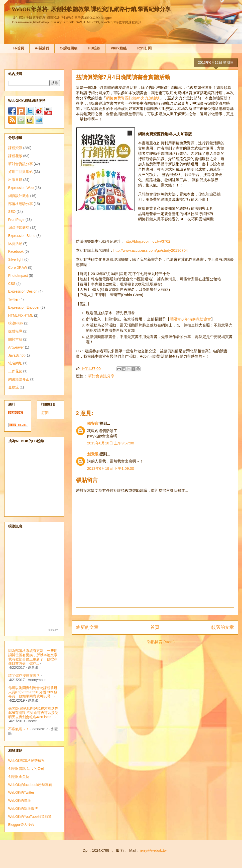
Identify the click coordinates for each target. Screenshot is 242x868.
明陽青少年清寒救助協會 (190, 319)
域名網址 (15, 363)
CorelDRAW (18, 268)
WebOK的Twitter (21, 792)
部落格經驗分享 (21, 204)
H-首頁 (19, 48)
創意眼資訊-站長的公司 (26, 769)
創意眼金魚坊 (19, 777)
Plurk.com (52, 630)
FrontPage (16, 220)
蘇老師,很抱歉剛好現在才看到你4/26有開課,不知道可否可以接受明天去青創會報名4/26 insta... (33, 713)
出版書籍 (15, 180)
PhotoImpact (18, 276)
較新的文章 (87, 627)
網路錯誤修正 (19, 379)
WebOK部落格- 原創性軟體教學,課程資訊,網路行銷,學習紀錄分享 (91, 9)
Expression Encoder (24, 307)
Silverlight (16, 259)
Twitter (13, 299)
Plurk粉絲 (119, 48)
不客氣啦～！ (19, 729)
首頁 (155, 627)
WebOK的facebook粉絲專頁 (30, 785)
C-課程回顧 (69, 48)
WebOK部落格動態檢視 (27, 761)
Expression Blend (22, 236)
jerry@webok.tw (153, 850)
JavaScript (16, 355)
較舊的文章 (223, 627)
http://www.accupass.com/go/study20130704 (151, 250)
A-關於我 (42, 48)
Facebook (16, 251)
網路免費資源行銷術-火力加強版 (133, 98)
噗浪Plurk (16, 323)
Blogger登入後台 (21, 825)
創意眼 (93, 454)
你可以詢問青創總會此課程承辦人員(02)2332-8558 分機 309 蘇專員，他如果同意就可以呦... (33, 692)
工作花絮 (15, 371)
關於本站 (15, 339)
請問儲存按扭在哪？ (24, 676)
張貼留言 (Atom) (161, 642)
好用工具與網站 (21, 172)
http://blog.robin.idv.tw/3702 (148, 241)
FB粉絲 (94, 48)
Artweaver (16, 347)
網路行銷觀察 (19, 228)
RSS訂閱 (144, 48)
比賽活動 (15, 244)
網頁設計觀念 (19, 196)
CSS (12, 284)
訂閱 (45, 413)
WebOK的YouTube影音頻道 (30, 817)
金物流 (14, 387)
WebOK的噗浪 (20, 800)
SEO (12, 212)
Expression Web (21, 188)
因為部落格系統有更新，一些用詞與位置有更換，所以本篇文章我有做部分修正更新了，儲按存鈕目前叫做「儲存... (33, 657)
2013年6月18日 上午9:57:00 (111, 443)
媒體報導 (15, 331)
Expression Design (23, 291)
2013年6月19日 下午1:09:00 (111, 468)
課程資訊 (15, 148)
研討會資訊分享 (101, 376)
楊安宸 (93, 423)
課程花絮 (15, 156)
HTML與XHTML (21, 315)
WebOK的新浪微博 (23, 809)
